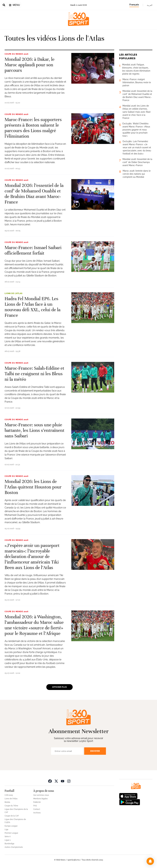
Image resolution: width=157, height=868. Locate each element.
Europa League (11, 826)
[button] (150, 861)
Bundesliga (9, 844)
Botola (7, 802)
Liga (6, 829)
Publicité (37, 802)
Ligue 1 (8, 840)
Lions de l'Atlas (13, 293)
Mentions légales (40, 799)
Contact (37, 809)
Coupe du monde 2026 (16, 54)
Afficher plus (59, 687)
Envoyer (95, 751)
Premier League (11, 833)
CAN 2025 (9, 795)
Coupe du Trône (11, 806)
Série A (8, 837)
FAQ (35, 806)
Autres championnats (14, 847)
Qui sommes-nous (41, 795)
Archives (37, 813)
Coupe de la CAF (12, 816)
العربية (150, 5)
